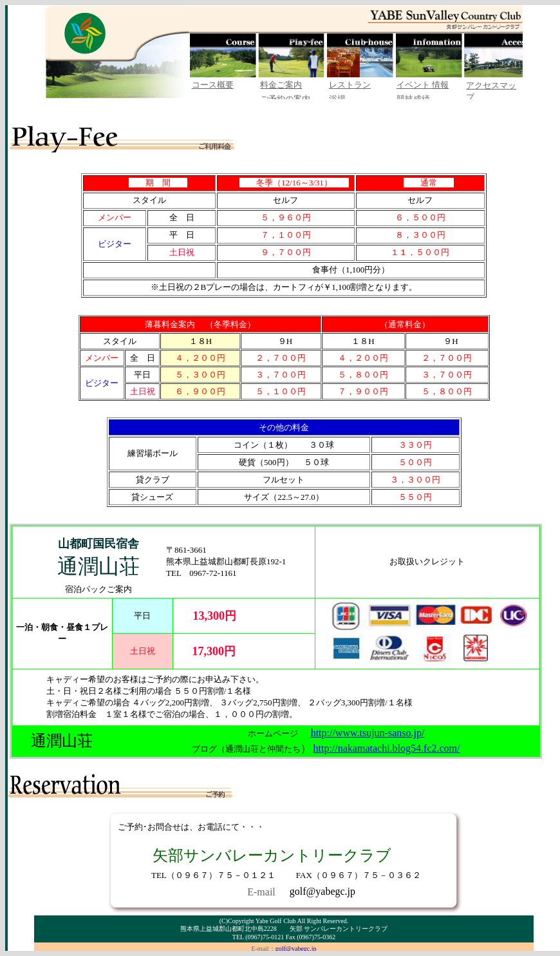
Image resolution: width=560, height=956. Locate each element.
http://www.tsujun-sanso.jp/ (368, 733)
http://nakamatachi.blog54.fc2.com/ (387, 748)
